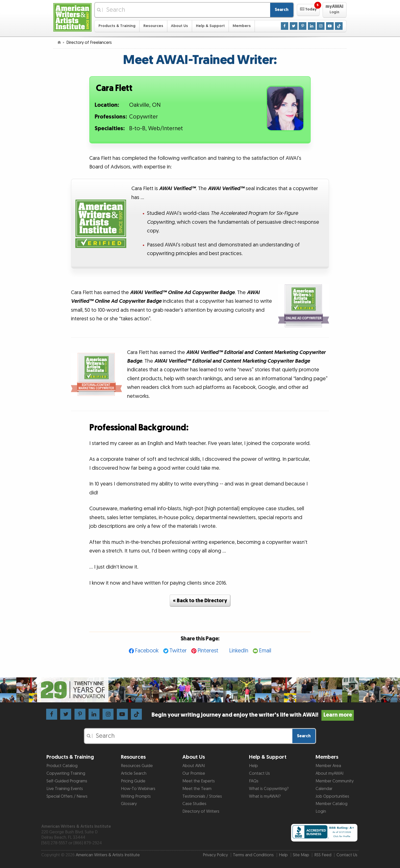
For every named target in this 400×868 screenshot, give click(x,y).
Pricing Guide (133, 781)
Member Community (335, 781)
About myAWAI (329, 773)
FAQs (254, 781)
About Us (179, 26)
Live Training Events (65, 789)
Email (265, 651)
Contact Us (259, 773)
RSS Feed (323, 855)
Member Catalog (332, 804)
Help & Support (210, 26)
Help (253, 766)
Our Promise (194, 773)
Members (242, 26)
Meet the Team (197, 789)
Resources (153, 26)
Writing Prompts (136, 796)
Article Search (134, 773)
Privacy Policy (215, 855)
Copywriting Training (66, 773)
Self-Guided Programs (67, 781)
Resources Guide (137, 766)
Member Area (328, 766)
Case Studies (194, 804)
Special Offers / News (67, 796)
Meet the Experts (199, 781)
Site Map (301, 855)
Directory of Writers (201, 811)
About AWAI (194, 766)
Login (321, 811)
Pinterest (208, 651)
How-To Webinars (138, 789)
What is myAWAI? (265, 796)
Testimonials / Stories (202, 796)
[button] (308, 10)
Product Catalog (62, 766)
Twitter (178, 651)
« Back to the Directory (200, 601)
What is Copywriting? (269, 789)
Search (282, 10)
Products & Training (117, 26)
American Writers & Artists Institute (108, 855)
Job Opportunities (332, 796)
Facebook (147, 651)
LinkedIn (239, 651)
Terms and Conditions (253, 855)
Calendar (324, 789)
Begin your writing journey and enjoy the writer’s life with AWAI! (253, 715)
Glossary (129, 804)
